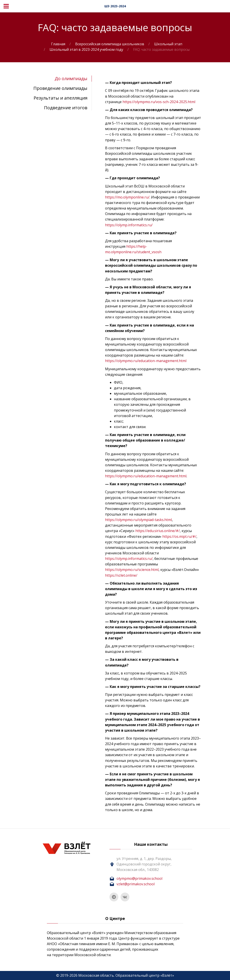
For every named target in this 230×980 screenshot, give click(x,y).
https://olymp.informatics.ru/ (129, 225)
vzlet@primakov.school (136, 884)
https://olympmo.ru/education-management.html (146, 361)
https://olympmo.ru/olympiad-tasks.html (138, 520)
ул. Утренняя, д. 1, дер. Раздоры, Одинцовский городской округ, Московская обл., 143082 (144, 864)
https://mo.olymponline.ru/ (127, 197)
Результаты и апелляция (60, 98)
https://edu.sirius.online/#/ (158, 531)
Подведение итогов (66, 108)
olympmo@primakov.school (139, 878)
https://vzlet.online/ (121, 575)
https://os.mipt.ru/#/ (179, 536)
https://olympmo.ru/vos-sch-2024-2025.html (159, 102)
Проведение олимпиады (60, 88)
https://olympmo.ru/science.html (132, 570)
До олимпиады (71, 78)
